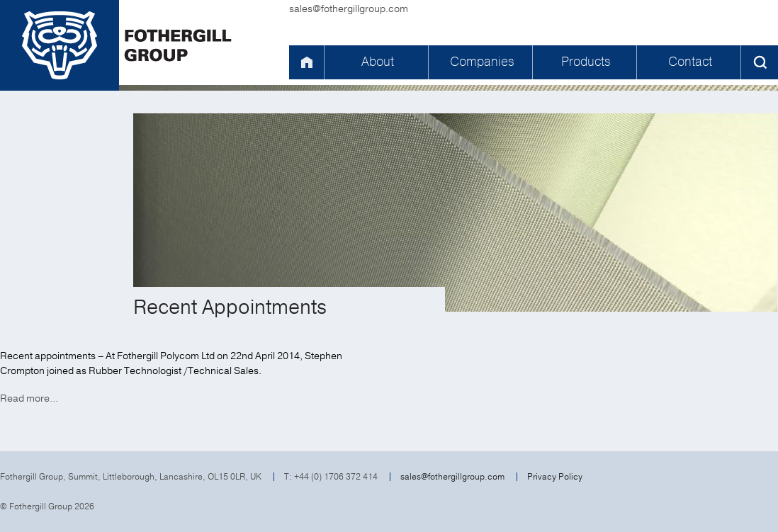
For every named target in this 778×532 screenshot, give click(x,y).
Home (306, 62)
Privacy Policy (555, 477)
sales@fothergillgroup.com (349, 9)
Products (586, 62)
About (378, 62)
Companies (482, 62)
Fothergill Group (124, 45)
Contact (690, 62)
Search (760, 62)
